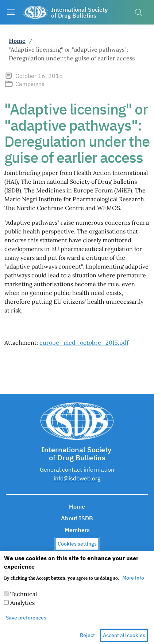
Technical (24, 599)
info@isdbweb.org (77, 478)
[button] (139, 12)
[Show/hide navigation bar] (11, 12)
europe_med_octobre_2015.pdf (84, 342)
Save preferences (26, 623)
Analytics (22, 608)
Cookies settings (77, 548)
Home (17, 41)
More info (133, 583)
